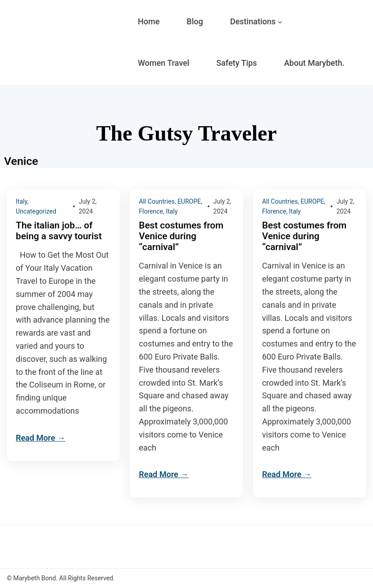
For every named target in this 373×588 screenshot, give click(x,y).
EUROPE (189, 201)
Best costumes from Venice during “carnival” (181, 236)
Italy (21, 201)
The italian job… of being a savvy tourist (59, 231)
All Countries (157, 201)
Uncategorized (36, 211)
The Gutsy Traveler (187, 133)
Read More (35, 438)
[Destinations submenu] (280, 22)
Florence (151, 211)
